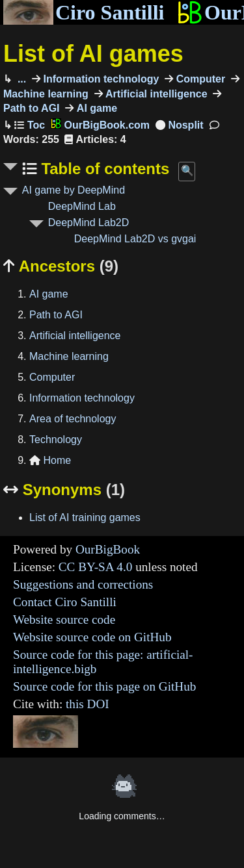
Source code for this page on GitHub (104, 686)
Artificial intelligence (155, 94)
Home (50, 460)
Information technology (100, 79)
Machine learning (69, 356)
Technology (56, 440)
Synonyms (64, 490)
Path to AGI (56, 315)
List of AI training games (85, 517)
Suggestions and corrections (83, 584)
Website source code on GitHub (92, 637)
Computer (199, 79)
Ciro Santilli (84, 12)
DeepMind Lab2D (89, 223)
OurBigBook (108, 549)
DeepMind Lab (82, 206)
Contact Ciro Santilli (65, 602)
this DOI (88, 704)
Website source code (64, 619)
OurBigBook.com (100, 125)
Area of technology (73, 419)
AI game (95, 108)
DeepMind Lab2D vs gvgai (135, 239)
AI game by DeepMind (74, 190)
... (20, 79)
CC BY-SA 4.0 (96, 567)
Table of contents (103, 169)
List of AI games (93, 54)
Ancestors (61, 266)
